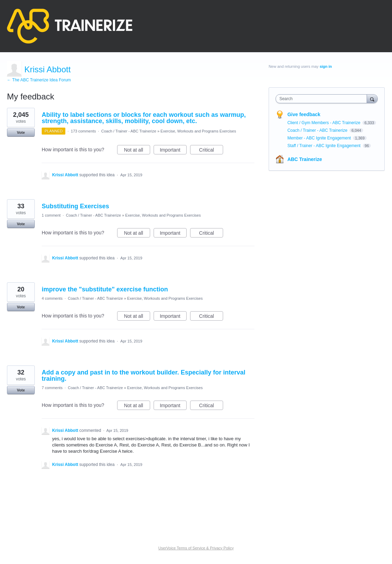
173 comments (83, 131)
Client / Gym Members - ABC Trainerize (324, 123)
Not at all (137, 151)
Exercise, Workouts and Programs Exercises (198, 131)
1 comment (51, 215)
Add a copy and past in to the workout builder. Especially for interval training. (144, 376)
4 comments (52, 298)
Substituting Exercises (75, 206)
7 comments (52, 388)
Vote (21, 132)
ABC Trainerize (305, 159)
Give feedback (304, 114)
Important (173, 151)
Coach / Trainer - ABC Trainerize (129, 131)
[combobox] (323, 99)
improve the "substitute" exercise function (105, 289)
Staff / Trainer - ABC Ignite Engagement (325, 146)
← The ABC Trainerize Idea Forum (39, 80)
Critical (211, 151)
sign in (326, 66)
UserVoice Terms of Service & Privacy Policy (196, 548)
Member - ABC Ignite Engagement (320, 138)
